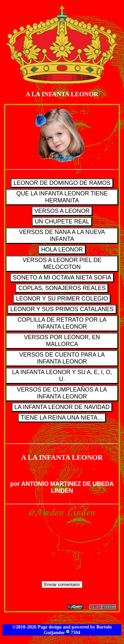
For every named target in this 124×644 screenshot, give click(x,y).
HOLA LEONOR (62, 249)
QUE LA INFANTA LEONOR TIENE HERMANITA (62, 197)
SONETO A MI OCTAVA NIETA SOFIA (62, 278)
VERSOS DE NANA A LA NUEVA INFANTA (62, 235)
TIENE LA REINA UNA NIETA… (62, 418)
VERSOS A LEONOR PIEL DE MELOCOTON (62, 263)
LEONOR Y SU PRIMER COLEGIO (62, 299)
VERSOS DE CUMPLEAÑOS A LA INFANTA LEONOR (62, 393)
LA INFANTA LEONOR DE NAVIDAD (62, 407)
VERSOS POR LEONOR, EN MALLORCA (62, 341)
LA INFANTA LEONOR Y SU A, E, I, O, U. (62, 376)
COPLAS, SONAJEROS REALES (62, 288)
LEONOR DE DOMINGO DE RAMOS (62, 183)
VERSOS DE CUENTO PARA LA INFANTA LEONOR (62, 358)
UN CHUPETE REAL (62, 221)
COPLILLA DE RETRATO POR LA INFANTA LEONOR (62, 323)
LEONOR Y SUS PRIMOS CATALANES (62, 309)
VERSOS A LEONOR (62, 211)
